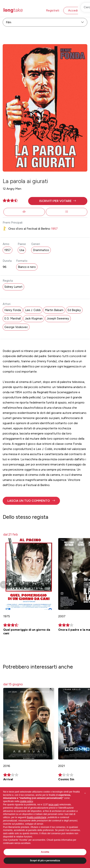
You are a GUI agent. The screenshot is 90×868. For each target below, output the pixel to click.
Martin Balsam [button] (54, 310)
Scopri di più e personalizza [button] (45, 861)
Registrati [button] (53, 10)
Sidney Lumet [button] (13, 287)
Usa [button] (22, 250)
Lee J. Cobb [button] (33, 310)
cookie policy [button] (26, 801)
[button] (58, 201)
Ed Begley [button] (74, 310)
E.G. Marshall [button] (13, 319)
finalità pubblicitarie (37, 817)
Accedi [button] (73, 10)
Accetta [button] (45, 852)
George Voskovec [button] (16, 327)
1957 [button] (8, 250)
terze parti (54, 805)
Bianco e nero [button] (27, 267)
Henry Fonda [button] (13, 310)
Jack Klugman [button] (34, 319)
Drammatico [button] (41, 250)
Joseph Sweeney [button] (58, 319)
